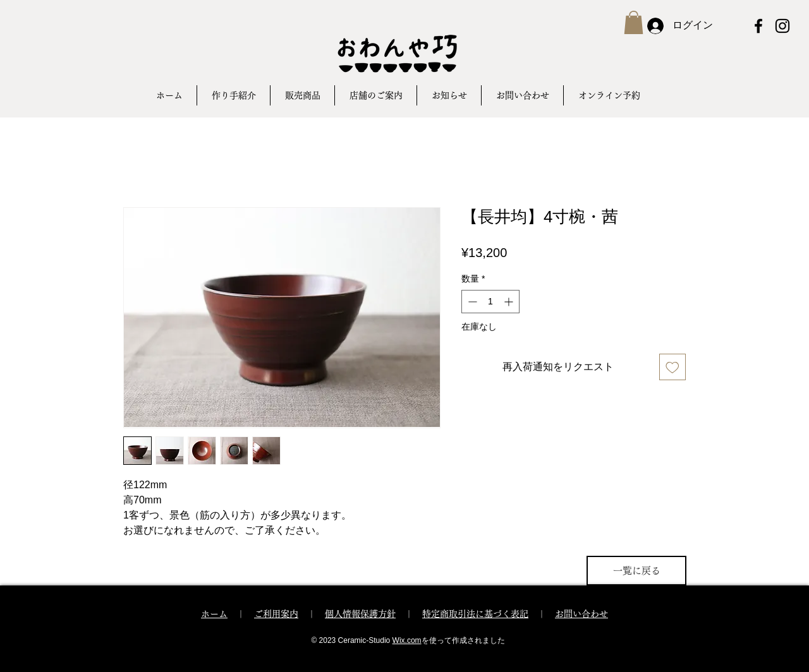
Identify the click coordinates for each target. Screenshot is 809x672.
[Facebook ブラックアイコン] (758, 26)
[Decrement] (471, 302)
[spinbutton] (490, 302)
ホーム (214, 614)
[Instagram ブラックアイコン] (782, 26)
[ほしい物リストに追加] (672, 367)
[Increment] (510, 302)
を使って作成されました (463, 640)
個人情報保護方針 (360, 614)
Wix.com (407, 640)
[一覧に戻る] (636, 571)
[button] (634, 22)
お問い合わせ (581, 614)
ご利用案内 (276, 614)
